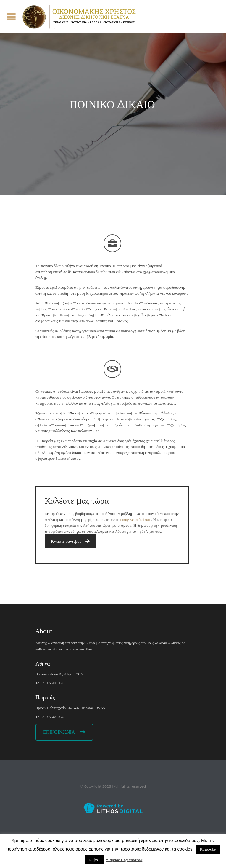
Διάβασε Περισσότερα (124, 860)
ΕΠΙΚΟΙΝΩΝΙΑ (64, 732)
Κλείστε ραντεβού (70, 541)
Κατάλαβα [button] (208, 849)
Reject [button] (95, 860)
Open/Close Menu (11, 17)
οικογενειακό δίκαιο (136, 519)
